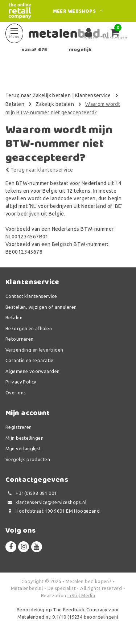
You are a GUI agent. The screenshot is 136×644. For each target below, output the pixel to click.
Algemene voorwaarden (32, 371)
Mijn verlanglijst (23, 448)
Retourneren (20, 339)
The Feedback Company (80, 610)
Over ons (16, 393)
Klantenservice (93, 95)
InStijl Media (81, 595)
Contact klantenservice (31, 296)
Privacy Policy (21, 382)
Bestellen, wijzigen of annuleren (41, 307)
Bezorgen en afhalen (29, 328)
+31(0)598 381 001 (31, 493)
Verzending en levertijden (34, 350)
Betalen (15, 104)
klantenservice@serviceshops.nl (46, 502)
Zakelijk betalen (55, 104)
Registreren (19, 427)
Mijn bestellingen (24, 438)
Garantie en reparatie (30, 360)
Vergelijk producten (28, 459)
